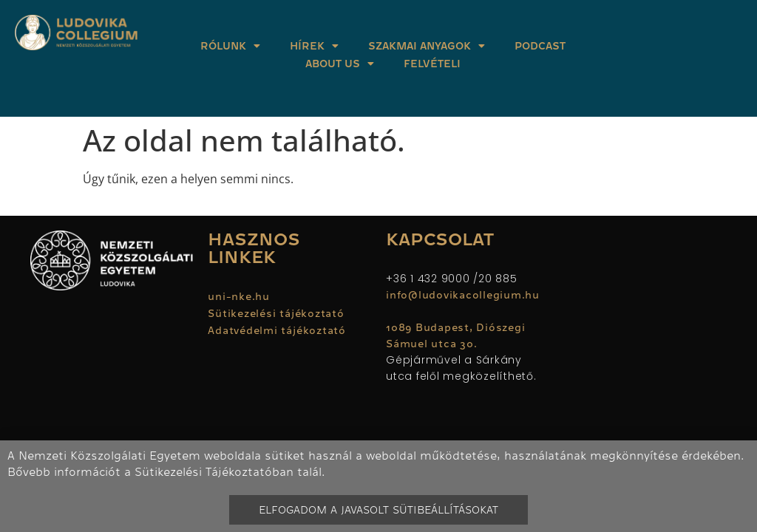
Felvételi (432, 64)
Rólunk (230, 46)
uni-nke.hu (239, 296)
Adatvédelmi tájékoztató (276, 330)
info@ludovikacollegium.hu (465, 295)
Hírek (314, 46)
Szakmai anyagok (427, 46)
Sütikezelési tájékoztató (276, 313)
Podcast (540, 46)
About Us (340, 64)
